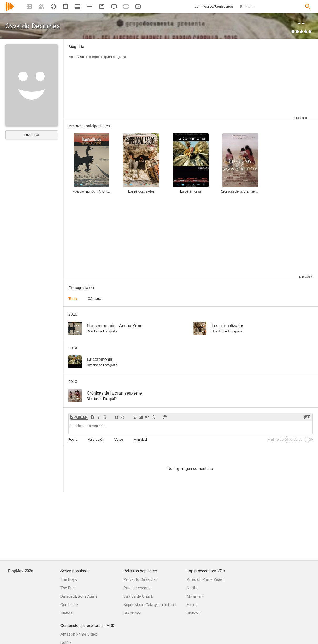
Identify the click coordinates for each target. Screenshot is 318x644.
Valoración (96, 439)
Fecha (73, 439)
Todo (73, 299)
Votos (119, 439)
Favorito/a (32, 135)
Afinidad (140, 439)
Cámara (95, 299)
